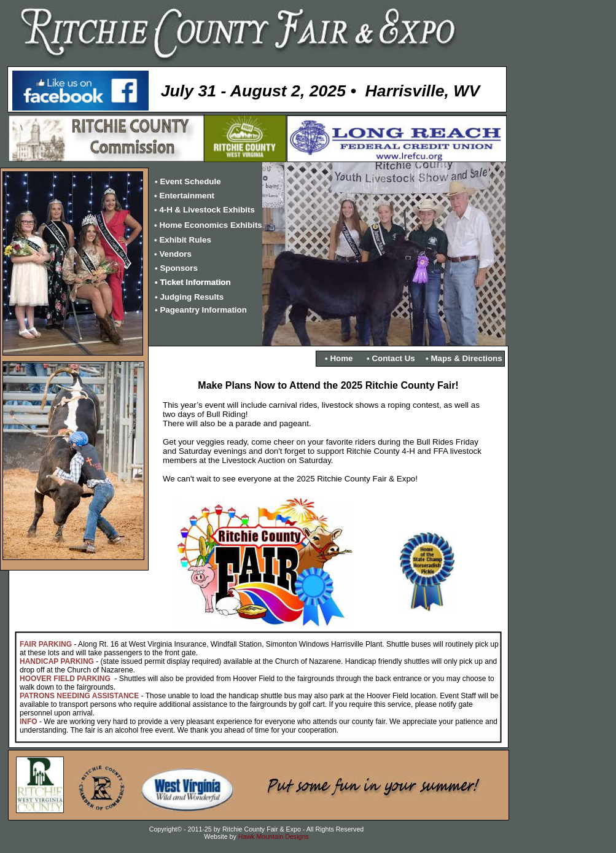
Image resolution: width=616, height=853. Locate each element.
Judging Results (192, 297)
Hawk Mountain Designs (274, 836)
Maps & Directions (466, 358)
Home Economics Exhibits (210, 225)
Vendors (175, 254)
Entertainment (187, 196)
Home (341, 358)
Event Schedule (190, 181)
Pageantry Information (203, 310)
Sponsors (178, 268)
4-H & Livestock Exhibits (207, 210)
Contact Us (393, 358)
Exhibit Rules (185, 240)
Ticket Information (195, 282)
